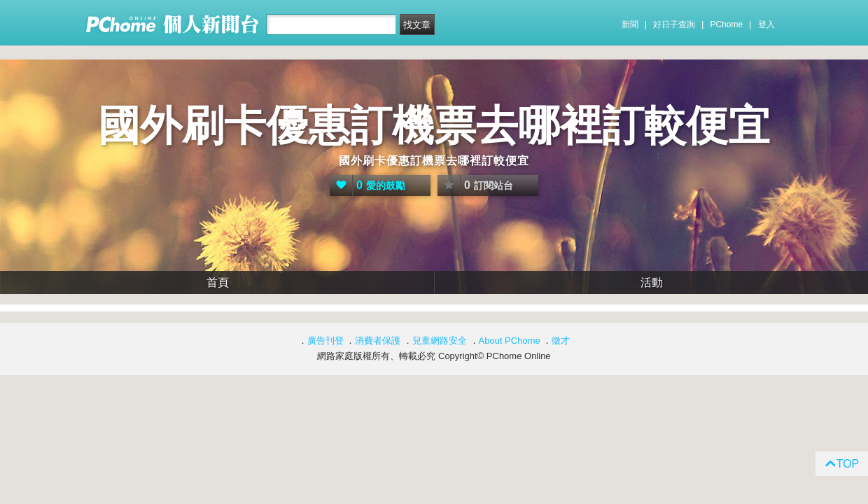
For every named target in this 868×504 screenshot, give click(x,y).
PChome (726, 24)
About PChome (510, 341)
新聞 (630, 24)
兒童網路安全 (440, 341)
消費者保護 (378, 341)
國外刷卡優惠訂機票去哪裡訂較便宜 (434, 126)
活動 (652, 282)
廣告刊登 (325, 341)
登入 (766, 24)
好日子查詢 (674, 24)
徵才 (561, 341)
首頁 (218, 282)
